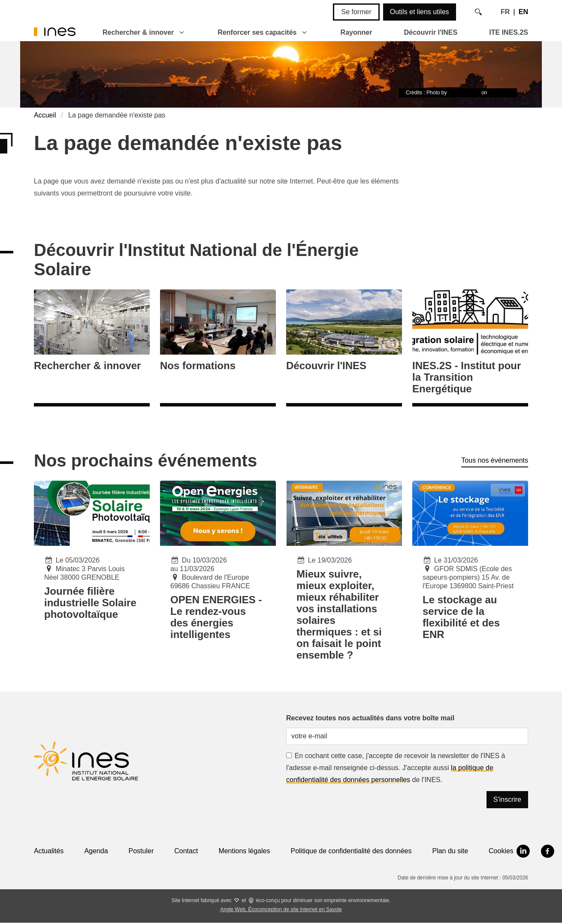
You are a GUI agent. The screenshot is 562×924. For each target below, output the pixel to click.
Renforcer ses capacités (257, 32)
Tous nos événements (495, 460)
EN (523, 12)
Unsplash (499, 93)
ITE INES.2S (509, 32)
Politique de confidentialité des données (351, 851)
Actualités (49, 851)
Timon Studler (464, 93)
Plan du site (450, 851)
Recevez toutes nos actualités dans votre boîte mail (370, 718)
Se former (356, 12)
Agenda (96, 851)
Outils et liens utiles (420, 12)
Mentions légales (244, 851)
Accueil (45, 115)
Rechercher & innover (138, 32)
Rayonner (357, 32)
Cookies (501, 851)
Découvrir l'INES (431, 32)
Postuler (141, 851)
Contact (186, 851)
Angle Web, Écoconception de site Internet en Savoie (281, 909)
